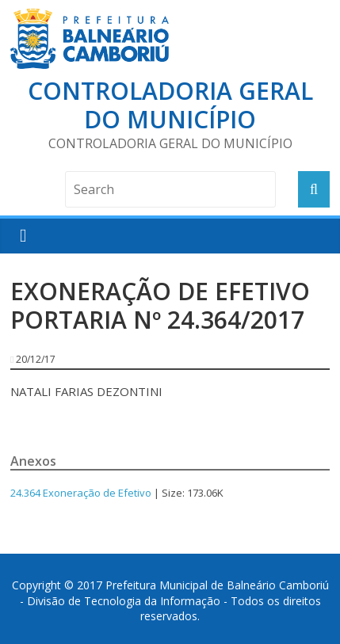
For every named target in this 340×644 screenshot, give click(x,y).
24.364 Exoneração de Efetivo (81, 493)
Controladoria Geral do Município (170, 105)
